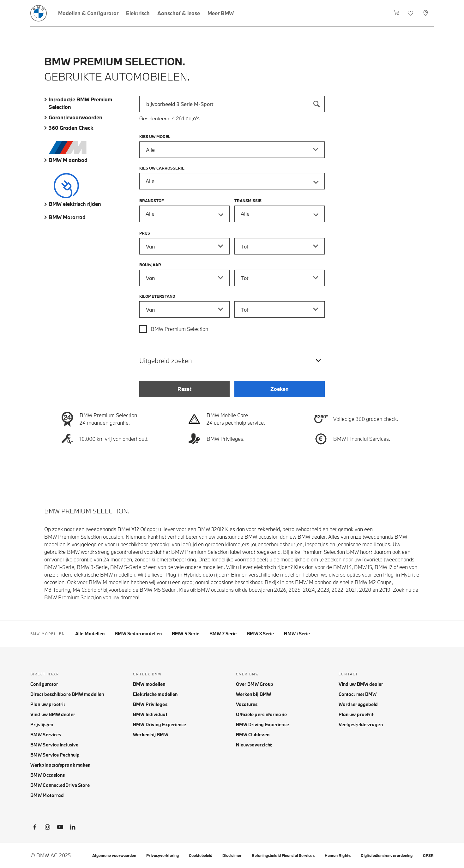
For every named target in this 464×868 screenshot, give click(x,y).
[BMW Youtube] (60, 828)
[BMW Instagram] (47, 828)
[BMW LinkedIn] (73, 828)
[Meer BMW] (221, 13)
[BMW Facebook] (35, 828)
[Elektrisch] (138, 13)
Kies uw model (155, 136)
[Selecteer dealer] (426, 13)
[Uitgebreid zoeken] (232, 360)
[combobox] (232, 104)
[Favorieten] (411, 13)
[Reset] (184, 389)
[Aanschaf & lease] (179, 13)
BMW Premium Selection (179, 329)
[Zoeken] (316, 104)
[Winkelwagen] (397, 13)
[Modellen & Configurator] (88, 13)
